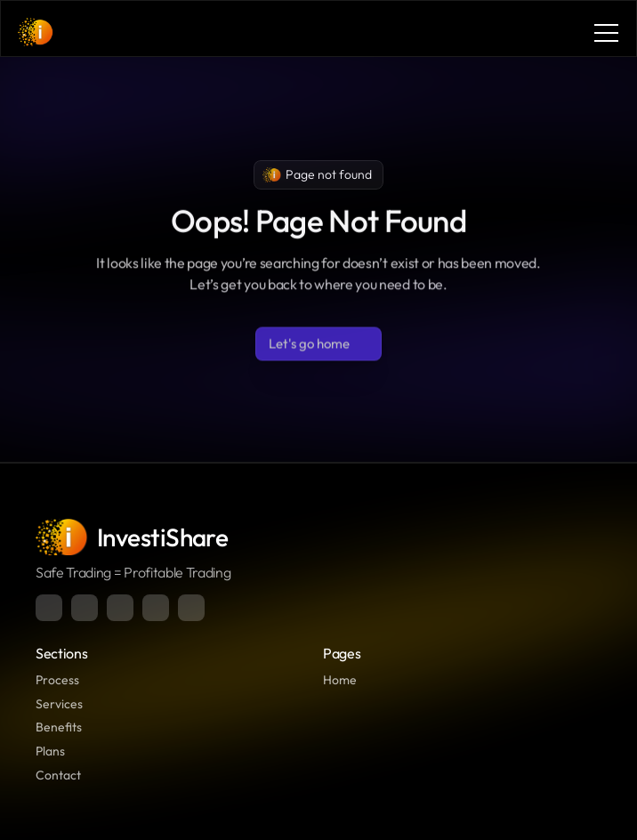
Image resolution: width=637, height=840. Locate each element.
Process (57, 680)
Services (59, 704)
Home (340, 680)
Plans (50, 751)
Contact (58, 775)
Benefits (59, 727)
